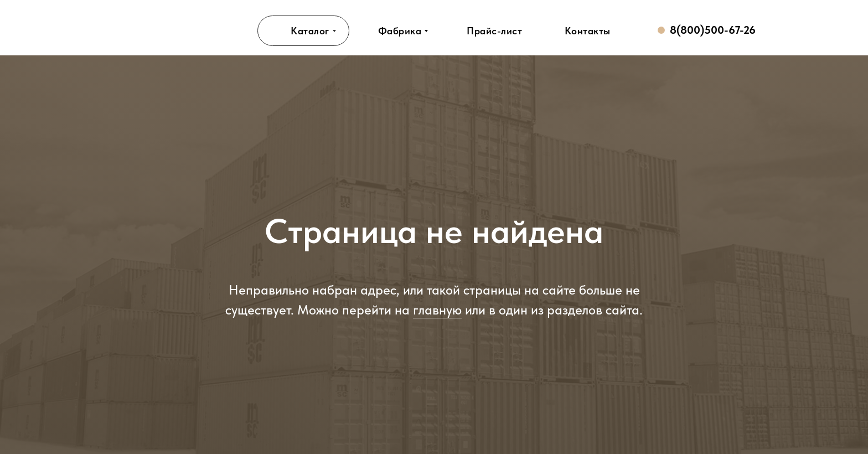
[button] (494, 31)
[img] (167, 30)
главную (437, 310)
